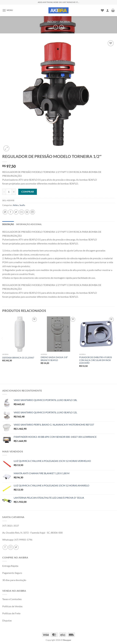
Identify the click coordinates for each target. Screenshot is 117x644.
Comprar (28, 192)
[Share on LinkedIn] (33, 212)
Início (52, 22)
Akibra (65, 22)
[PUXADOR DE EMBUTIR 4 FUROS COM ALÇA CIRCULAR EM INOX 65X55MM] (97, 334)
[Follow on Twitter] (16, 547)
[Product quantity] (9, 192)
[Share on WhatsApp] (5, 212)
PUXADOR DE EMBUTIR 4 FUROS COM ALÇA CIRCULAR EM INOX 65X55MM (96, 360)
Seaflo (22, 205)
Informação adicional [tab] (29, 224)
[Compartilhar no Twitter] (16, 212)
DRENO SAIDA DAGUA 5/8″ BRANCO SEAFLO (54, 359)
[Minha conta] (108, 10)
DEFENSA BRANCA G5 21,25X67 (18, 358)
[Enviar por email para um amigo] (22, 212)
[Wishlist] (102, 10)
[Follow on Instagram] (11, 547)
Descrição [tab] (8, 224)
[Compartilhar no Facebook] (11, 212)
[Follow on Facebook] (5, 547)
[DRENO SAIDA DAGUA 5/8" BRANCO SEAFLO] (58, 334)
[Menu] (8, 10)
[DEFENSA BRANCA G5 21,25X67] (20, 334)
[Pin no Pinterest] (27, 212)
